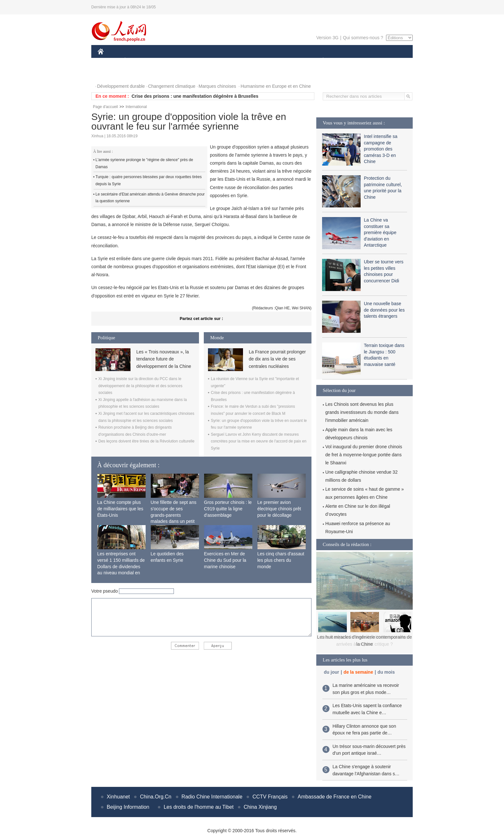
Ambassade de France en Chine (334, 797)
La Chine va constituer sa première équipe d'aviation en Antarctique (380, 232)
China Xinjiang (260, 807)
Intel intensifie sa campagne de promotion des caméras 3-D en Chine (381, 149)
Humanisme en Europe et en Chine (276, 86)
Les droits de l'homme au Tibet (198, 807)
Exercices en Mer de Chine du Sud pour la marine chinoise (225, 560)
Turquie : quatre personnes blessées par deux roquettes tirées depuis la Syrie (148, 180)
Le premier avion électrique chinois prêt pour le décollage (279, 509)
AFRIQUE (193, 61)
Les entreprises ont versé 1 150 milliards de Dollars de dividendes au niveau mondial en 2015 (121, 566)
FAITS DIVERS (285, 61)
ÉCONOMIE (137, 61)
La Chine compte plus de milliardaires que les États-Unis (120, 509)
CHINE (109, 61)
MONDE (166, 61)
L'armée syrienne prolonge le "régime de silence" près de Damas (144, 163)
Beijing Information (128, 807)
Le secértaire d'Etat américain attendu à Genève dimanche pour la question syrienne (150, 198)
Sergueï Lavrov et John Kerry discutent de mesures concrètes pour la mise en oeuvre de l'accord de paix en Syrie (259, 441)
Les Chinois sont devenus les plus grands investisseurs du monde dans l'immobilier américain (362, 412)
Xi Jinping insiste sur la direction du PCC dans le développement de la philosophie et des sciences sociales (140, 386)
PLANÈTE (320, 61)
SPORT (345, 61)
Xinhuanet (118, 797)
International (136, 107)
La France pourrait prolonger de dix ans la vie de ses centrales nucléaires (277, 359)
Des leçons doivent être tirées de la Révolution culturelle (146, 441)
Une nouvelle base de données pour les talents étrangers (384, 310)
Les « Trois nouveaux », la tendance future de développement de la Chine (164, 359)
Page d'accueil (105, 107)
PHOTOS (111, 73)
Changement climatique (172, 86)
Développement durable (121, 86)
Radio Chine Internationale (212, 797)
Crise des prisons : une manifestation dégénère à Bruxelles (195, 96)
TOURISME (373, 61)
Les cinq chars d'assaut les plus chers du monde (281, 560)
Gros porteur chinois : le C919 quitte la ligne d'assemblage (228, 509)
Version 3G (327, 38)
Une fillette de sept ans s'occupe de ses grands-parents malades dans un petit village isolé (174, 515)
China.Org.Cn (156, 797)
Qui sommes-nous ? (363, 38)
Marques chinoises (217, 86)
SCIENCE (221, 61)
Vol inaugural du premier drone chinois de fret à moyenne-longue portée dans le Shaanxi (364, 455)
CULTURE (250, 61)
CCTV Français (270, 797)
